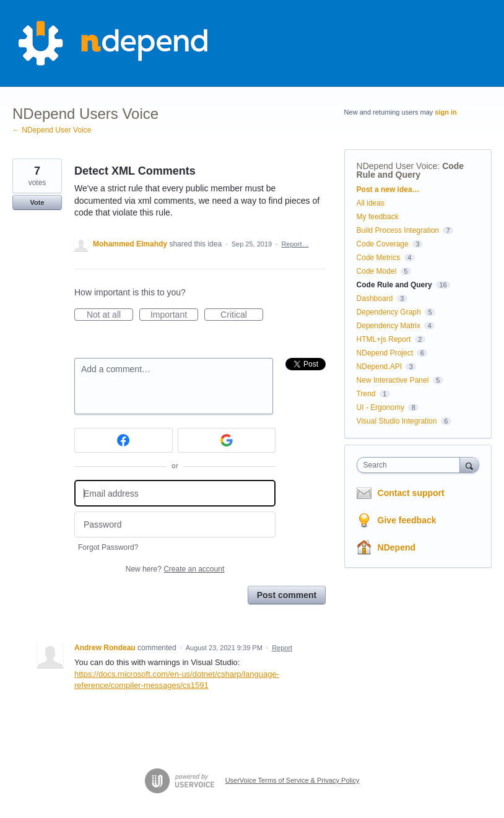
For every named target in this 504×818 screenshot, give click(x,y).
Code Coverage (383, 244)
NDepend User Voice (397, 166)
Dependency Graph (389, 312)
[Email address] (175, 493)
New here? (175, 569)
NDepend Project (385, 353)
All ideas (371, 203)
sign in (445, 112)
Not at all (110, 315)
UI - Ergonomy (380, 407)
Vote (37, 202)
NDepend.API (379, 367)
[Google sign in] (227, 440)
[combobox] (411, 465)
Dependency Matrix (389, 326)
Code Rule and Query (411, 170)
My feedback (378, 217)
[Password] (175, 525)
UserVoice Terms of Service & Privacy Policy (293, 780)
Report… (295, 244)
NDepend (397, 547)
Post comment (287, 595)
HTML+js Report (384, 339)
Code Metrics (379, 258)
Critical (242, 315)
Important (174, 315)
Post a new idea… (388, 189)
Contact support (411, 493)
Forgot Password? (108, 547)
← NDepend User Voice (52, 130)
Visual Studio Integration (397, 421)
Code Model (377, 271)
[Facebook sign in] (124, 440)
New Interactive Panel (393, 380)
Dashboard (375, 298)
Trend (366, 394)
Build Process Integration (398, 230)
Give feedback (407, 520)
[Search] (469, 465)
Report (282, 648)
